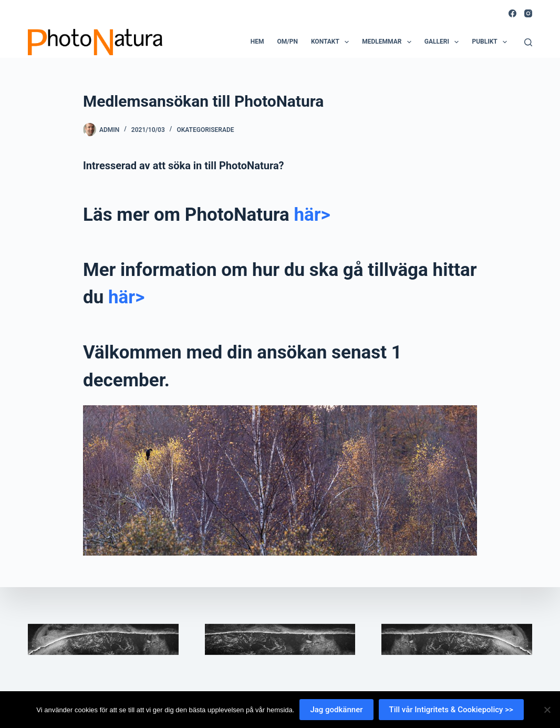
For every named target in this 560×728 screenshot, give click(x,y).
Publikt (491, 42)
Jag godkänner (336, 710)
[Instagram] (528, 13)
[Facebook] (512, 13)
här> (312, 215)
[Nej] (547, 710)
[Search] (528, 42)
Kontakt (332, 42)
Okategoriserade (205, 130)
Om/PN (287, 42)
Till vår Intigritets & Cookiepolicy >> (451, 710)
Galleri (444, 42)
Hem (257, 42)
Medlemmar (389, 42)
